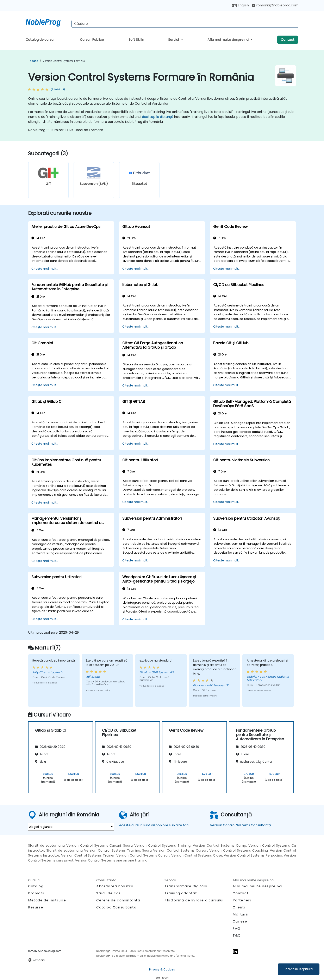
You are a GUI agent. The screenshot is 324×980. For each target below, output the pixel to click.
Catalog (36, 886)
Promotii (36, 893)
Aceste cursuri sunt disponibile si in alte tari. (154, 825)
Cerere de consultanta (118, 900)
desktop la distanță (158, 117)
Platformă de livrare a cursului (194, 900)
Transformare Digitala (186, 886)
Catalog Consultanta (116, 907)
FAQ (237, 928)
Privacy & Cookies (162, 969)
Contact (288, 40)
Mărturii (240, 914)
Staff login (162, 978)
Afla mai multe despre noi (229, 40)
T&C (237, 935)
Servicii (174, 40)
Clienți (239, 907)
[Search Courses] (185, 24)
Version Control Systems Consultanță (240, 825)
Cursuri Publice (92, 40)
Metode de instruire (47, 900)
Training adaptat (181, 893)
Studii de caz (108, 893)
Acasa (34, 61)
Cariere (240, 921)
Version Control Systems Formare (64, 61)
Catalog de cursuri (40, 40)
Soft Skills (136, 40)
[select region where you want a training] (71, 827)
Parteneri (242, 900)
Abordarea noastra (115, 886)
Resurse (36, 907)
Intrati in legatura (299, 969)
